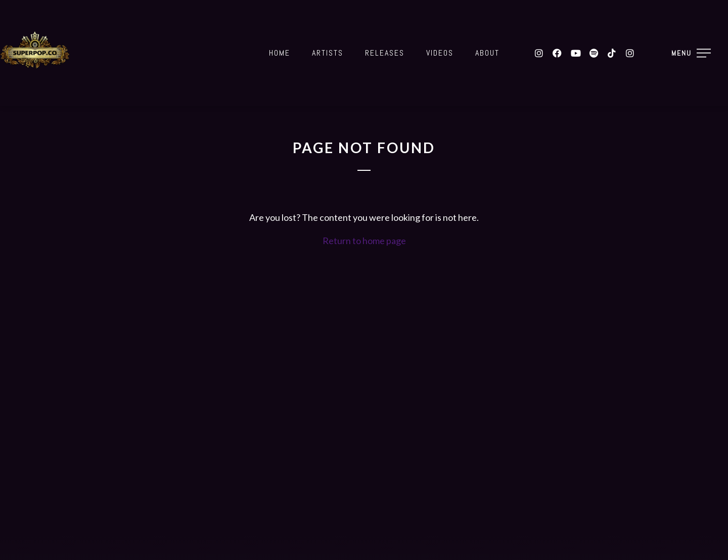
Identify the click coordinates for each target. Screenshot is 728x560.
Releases (385, 53)
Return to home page (364, 241)
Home (280, 53)
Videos (440, 53)
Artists (328, 53)
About (487, 53)
